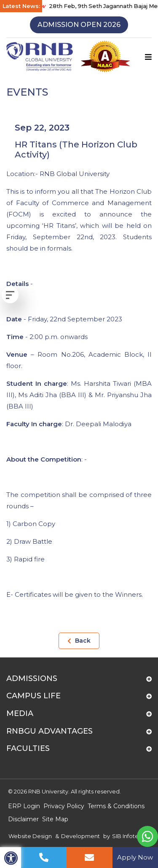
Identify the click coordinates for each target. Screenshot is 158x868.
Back (79, 641)
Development (80, 836)
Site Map (55, 819)
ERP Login (24, 806)
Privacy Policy (64, 806)
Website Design (30, 836)
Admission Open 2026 (79, 25)
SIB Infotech (129, 836)
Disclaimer (23, 819)
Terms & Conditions (116, 806)
